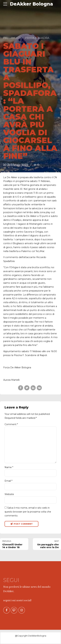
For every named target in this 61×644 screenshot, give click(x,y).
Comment (11, 424)
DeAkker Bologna (31, 4)
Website (9, 494)
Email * (8, 481)
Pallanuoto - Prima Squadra (26, 38)
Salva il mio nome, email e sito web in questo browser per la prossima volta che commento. (28, 512)
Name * (9, 467)
